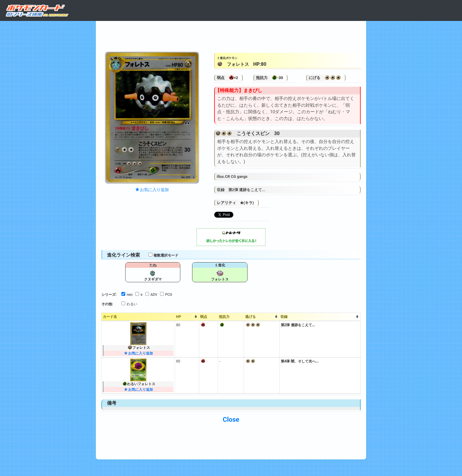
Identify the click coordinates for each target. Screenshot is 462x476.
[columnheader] (187, 317)
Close (231, 420)
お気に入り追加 (152, 190)
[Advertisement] (231, 35)
